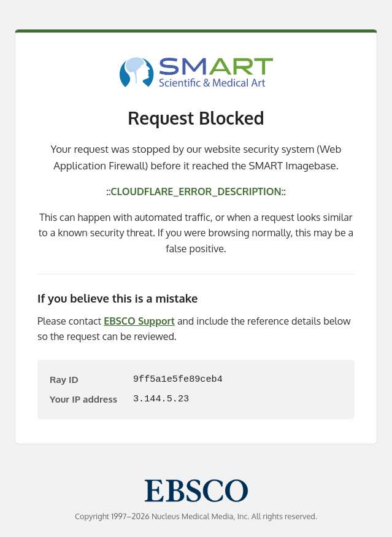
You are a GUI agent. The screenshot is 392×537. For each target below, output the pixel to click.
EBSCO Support (139, 321)
